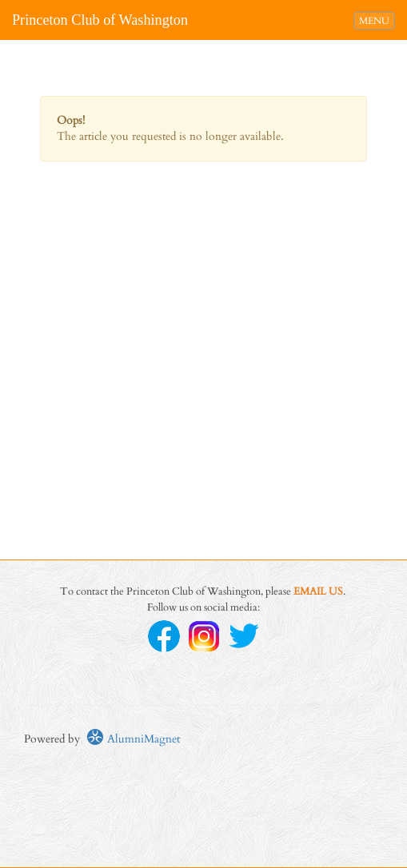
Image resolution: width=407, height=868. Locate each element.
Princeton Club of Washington (100, 20)
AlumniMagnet (133, 739)
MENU (377, 20)
